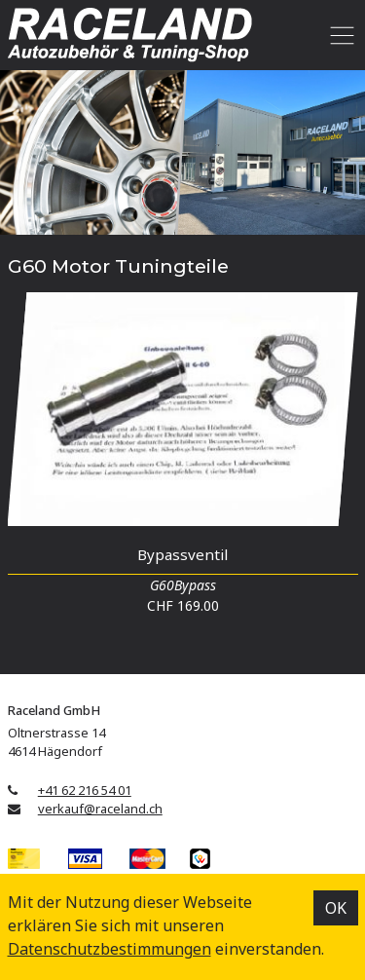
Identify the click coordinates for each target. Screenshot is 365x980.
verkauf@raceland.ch (100, 809)
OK (336, 908)
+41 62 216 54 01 (85, 790)
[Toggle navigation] (339, 35)
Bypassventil (182, 554)
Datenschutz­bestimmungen (109, 949)
